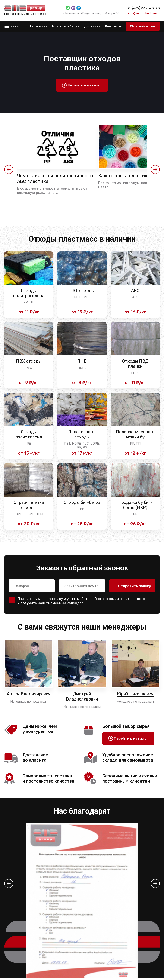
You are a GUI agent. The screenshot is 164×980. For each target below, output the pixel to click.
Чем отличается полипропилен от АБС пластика (57, 179)
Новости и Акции (66, 26)
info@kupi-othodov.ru (143, 13)
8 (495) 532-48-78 (144, 8)
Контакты (113, 26)
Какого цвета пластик (126, 176)
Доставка (92, 26)
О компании (38, 26)
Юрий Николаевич (135, 696)
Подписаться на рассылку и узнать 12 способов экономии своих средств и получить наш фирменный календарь (81, 603)
